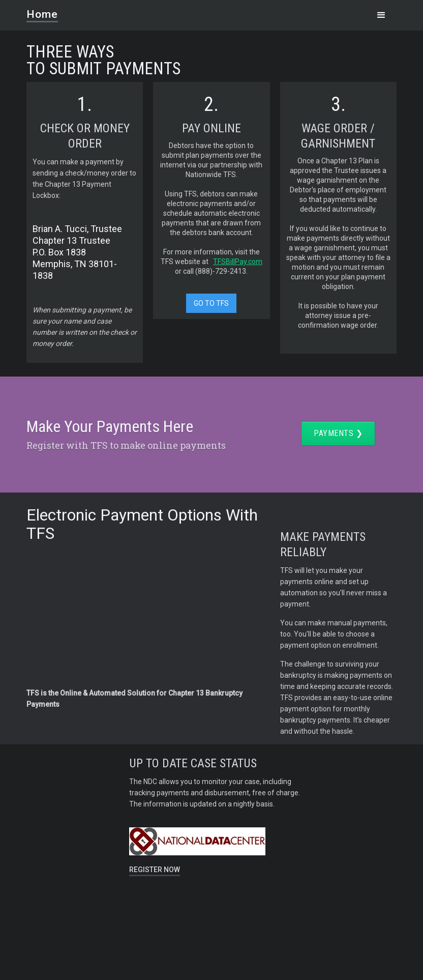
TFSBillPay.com (238, 262)
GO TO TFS (211, 303)
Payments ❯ (338, 433)
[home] (49, 11)
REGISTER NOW (155, 870)
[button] (381, 15)
